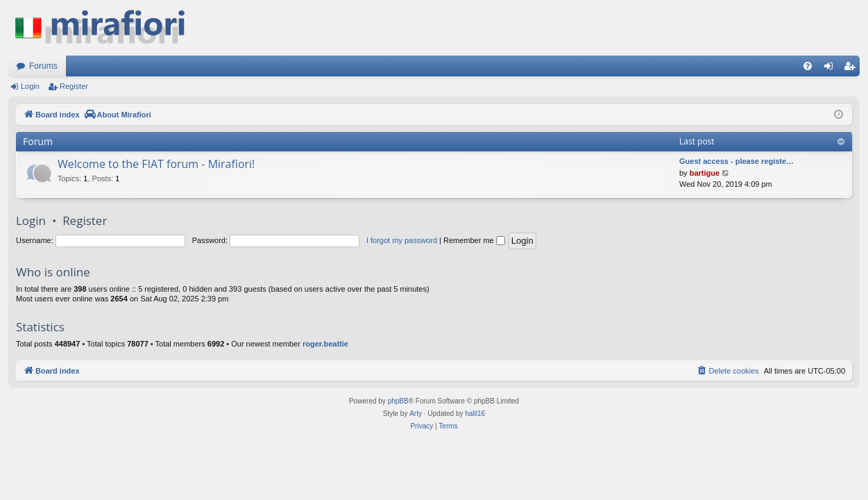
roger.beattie (325, 344)
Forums (43, 66)
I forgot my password (402, 240)
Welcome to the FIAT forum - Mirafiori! (156, 164)
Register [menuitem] (852, 69)
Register (74, 86)
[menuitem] (808, 66)
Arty (416, 414)
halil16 (475, 414)
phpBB (398, 401)
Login (30, 86)
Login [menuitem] (832, 69)
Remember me (474, 240)
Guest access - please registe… (737, 161)
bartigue (705, 173)
